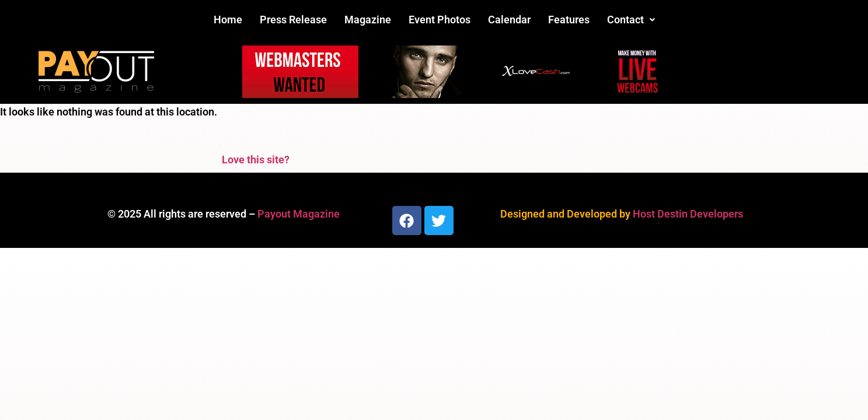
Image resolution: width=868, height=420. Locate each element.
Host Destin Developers (688, 214)
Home (228, 20)
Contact (631, 20)
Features (569, 20)
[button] (631, 20)
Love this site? (256, 160)
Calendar (509, 20)
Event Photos (440, 20)
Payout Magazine (299, 214)
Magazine (368, 20)
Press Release (293, 20)
